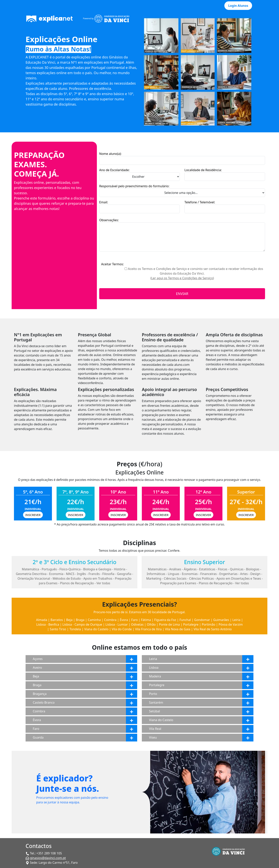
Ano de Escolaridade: (114, 170)
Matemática (31, 569)
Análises (175, 569)
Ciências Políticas (201, 578)
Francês (94, 574)
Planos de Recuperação (77, 583)
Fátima (146, 620)
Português (49, 569)
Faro (134, 620)
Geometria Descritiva (31, 574)
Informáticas (156, 574)
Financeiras (209, 574)
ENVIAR (182, 294)
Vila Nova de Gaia (178, 629)
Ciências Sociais (175, 578)
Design (255, 574)
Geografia (124, 574)
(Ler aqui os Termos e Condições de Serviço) (182, 278)
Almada (42, 620)
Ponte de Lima (169, 624)
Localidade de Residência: (203, 170)
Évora (124, 620)
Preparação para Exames (178, 583)
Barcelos (57, 620)
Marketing (154, 578)
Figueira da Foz (165, 620)
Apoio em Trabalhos (98, 578)
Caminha (94, 620)
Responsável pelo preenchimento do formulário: (134, 186)
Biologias (253, 569)
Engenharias (228, 574)
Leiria (236, 620)
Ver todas (103, 583)
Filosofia (108, 574)
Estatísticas (207, 569)
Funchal (185, 620)
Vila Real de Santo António (213, 629)
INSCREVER (33, 515)
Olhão (151, 624)
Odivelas (137, 624)
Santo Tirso (58, 629)
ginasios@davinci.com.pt (48, 858)
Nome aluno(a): (110, 154)
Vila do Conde (122, 629)
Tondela (75, 629)
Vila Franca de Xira (148, 629)
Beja (69, 620)
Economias (190, 574)
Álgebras (190, 569)
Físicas (223, 569)
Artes (244, 574)
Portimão (208, 624)
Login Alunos (238, 6)
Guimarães (221, 620)
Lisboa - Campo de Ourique (82, 624)
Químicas (237, 569)
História (120, 569)
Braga (80, 620)
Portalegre (191, 624)
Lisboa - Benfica (48, 624)
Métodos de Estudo (67, 578)
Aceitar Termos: (112, 264)
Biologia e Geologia (97, 569)
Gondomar (202, 620)
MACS (70, 574)
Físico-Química (70, 569)
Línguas (174, 574)
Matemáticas (157, 569)
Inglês (81, 574)
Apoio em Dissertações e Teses (239, 578)
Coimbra (110, 620)
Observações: (109, 220)
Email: (104, 202)
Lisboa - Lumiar (117, 624)
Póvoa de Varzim (231, 624)
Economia (56, 574)
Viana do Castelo (96, 629)
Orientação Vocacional (34, 578)
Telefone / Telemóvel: (200, 202)
